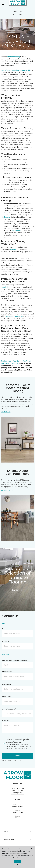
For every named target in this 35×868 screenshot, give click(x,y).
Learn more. (25, 858)
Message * (6, 721)
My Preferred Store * (9, 709)
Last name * (6, 641)
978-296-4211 (17, 15)
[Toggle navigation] (3, 4)
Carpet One (5, 22)
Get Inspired (17, 839)
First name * (6, 629)
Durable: (7, 217)
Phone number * (8, 672)
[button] (17, 665)
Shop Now (17, 590)
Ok (17, 861)
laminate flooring (13, 57)
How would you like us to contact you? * (15, 660)
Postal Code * (7, 697)
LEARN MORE (7, 412)
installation (5, 287)
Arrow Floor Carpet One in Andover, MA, (16, 70)
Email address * (7, 684)
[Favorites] (29, 4)
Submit (17, 756)
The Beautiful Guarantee (14, 316)
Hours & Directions (17, 794)
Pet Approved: (17, 231)
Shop (17, 832)
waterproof (14, 249)
